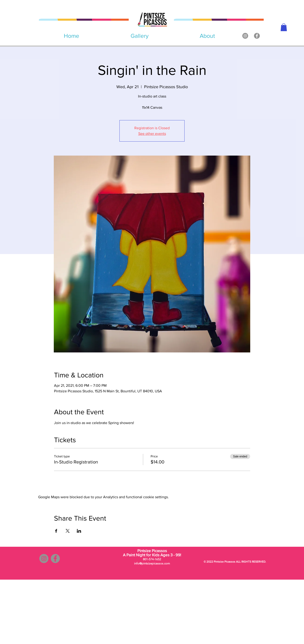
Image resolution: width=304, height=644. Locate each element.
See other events (152, 134)
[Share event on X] (68, 531)
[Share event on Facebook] (56, 531)
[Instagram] (245, 36)
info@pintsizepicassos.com (152, 563)
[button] (284, 27)
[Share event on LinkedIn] (79, 531)
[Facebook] (257, 36)
